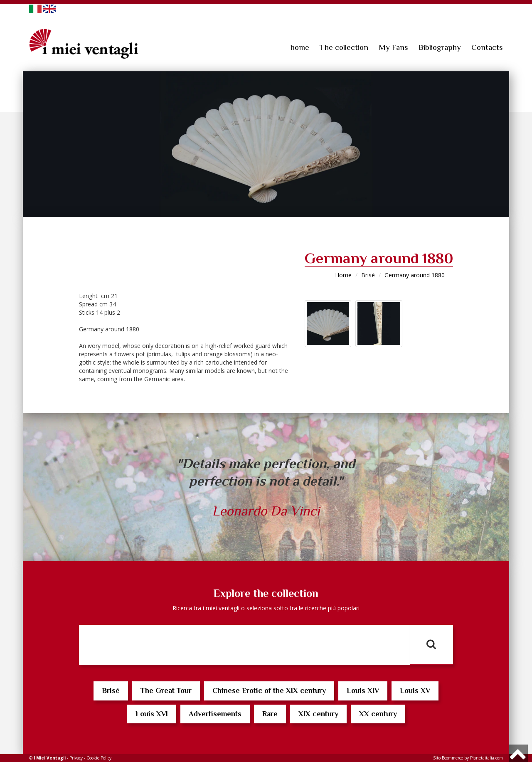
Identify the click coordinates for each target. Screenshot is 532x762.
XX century (378, 714)
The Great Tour (166, 690)
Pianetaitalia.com (486, 758)
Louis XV (415, 690)
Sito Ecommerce (448, 758)
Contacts (487, 47)
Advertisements (215, 714)
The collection (344, 47)
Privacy (76, 758)
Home (343, 275)
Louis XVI (152, 714)
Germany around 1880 (415, 275)
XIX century (318, 714)
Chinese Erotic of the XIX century (269, 690)
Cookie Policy (99, 758)
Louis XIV (363, 690)
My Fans (393, 47)
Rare (270, 714)
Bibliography (440, 47)
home (300, 47)
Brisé (368, 275)
